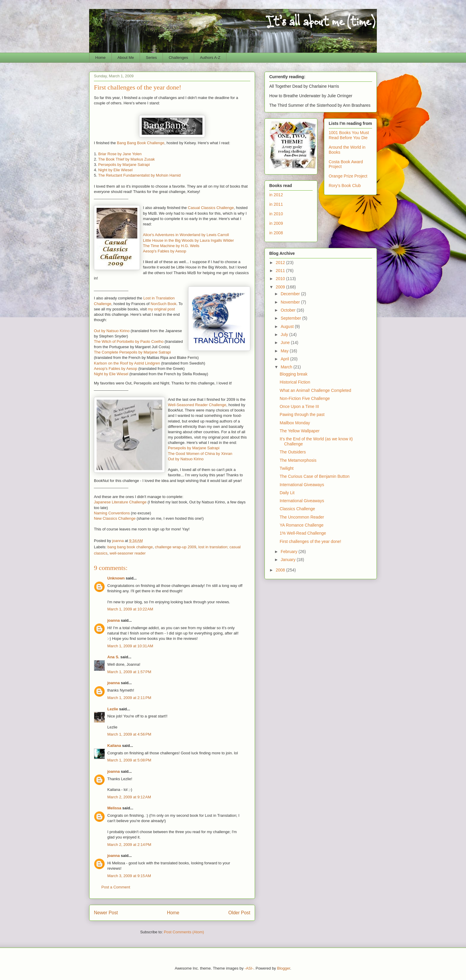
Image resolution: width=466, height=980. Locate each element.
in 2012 (276, 195)
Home (101, 58)
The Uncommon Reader (302, 517)
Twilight (287, 468)
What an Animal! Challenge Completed (315, 390)
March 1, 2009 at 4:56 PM (129, 734)
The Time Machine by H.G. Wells (171, 246)
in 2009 (276, 223)
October (289, 310)
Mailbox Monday (295, 423)
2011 (281, 271)
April (285, 359)
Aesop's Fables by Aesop (165, 251)
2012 (281, 263)
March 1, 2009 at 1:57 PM (129, 672)
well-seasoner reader (128, 553)
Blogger (284, 968)
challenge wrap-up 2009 (175, 547)
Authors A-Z (210, 58)
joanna (114, 620)
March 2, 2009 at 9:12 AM (129, 797)
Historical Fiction (295, 382)
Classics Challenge (297, 509)
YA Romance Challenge (302, 525)
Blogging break (293, 374)
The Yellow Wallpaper (300, 431)
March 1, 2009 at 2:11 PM (129, 698)
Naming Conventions (112, 513)
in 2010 (276, 214)
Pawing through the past (302, 414)
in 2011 (276, 204)
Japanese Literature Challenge (120, 502)
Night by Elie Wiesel (115, 170)
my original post (161, 309)
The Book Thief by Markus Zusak (126, 159)
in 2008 (276, 233)
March (287, 367)
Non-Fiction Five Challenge (305, 398)
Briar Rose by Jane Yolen (120, 154)
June (286, 343)
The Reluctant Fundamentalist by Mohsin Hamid (139, 175)
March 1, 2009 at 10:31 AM (130, 646)
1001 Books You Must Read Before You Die (349, 135)
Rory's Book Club (345, 186)
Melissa (114, 808)
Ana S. (113, 657)
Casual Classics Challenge (211, 208)
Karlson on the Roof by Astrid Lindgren (127, 363)
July (285, 334)
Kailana (114, 746)
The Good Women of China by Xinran (200, 454)
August (288, 326)
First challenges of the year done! (310, 541)
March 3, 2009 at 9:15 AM (129, 876)
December (291, 294)
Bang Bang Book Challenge (141, 143)
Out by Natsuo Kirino (112, 331)
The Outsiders (293, 452)
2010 (281, 279)
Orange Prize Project (348, 176)
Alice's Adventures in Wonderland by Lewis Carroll (186, 235)
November (291, 302)
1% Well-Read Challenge (303, 533)
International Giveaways (302, 485)
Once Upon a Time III (299, 406)
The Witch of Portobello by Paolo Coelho (129, 341)
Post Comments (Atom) (184, 932)
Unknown (116, 578)
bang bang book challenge (130, 547)
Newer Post (106, 913)
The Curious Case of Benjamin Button (315, 476)
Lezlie (113, 709)
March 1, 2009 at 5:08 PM (129, 760)
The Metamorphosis (298, 460)
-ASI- (249, 968)
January (289, 560)
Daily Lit (287, 493)
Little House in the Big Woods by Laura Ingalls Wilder (188, 240)
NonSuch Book (164, 304)
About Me (126, 58)
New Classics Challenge (115, 518)
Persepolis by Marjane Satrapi (124, 165)
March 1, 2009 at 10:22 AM (130, 609)
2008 (281, 570)
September (291, 318)
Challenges (178, 58)
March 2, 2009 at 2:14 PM (129, 845)
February (289, 552)
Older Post (239, 913)
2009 (281, 287)
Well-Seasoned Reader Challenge (197, 405)
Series (151, 58)
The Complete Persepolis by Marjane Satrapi (132, 352)
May (285, 351)
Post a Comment (116, 887)
